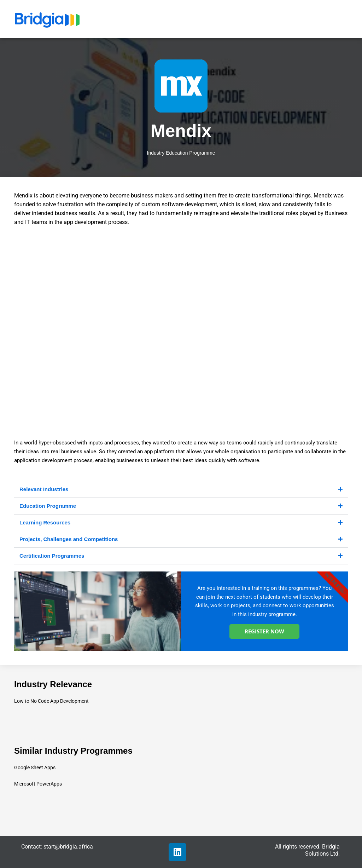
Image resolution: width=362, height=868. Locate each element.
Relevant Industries (44, 489)
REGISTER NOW (264, 631)
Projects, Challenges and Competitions (69, 539)
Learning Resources (45, 522)
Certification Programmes (52, 556)
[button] (181, 490)
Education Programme (48, 506)
